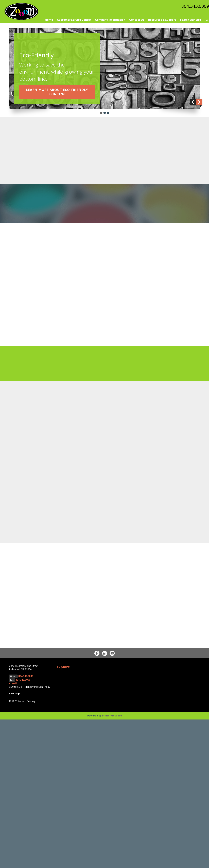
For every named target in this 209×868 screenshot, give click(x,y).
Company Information (110, 20)
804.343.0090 (23, 680)
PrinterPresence (112, 716)
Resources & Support (162, 20)
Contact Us (137, 20)
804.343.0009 (194, 6)
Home (49, 20)
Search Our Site (190, 20)
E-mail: (13, 683)
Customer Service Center (74, 20)
